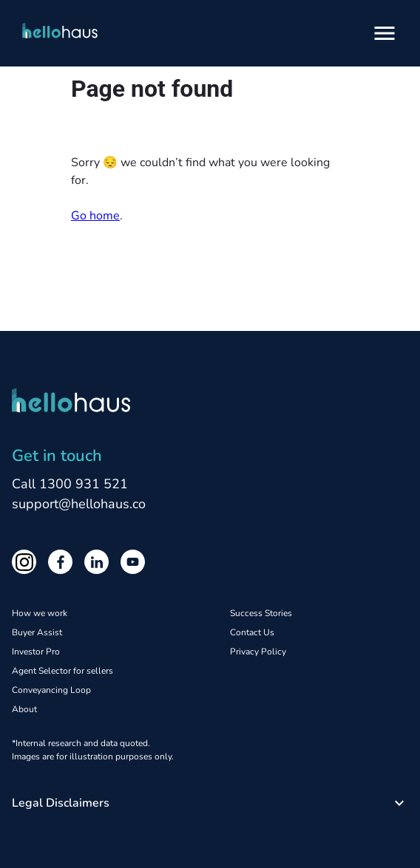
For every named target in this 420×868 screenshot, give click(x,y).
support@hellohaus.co (79, 504)
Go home (95, 216)
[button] (210, 803)
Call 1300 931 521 (70, 484)
